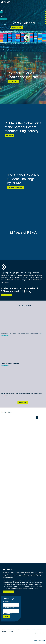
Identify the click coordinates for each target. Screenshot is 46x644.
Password (8, 608)
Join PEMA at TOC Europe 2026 (10, 363)
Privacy (18, 629)
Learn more (13, 81)
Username (8, 602)
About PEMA (11, 629)
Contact (11, 631)
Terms (33, 629)
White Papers (26, 629)
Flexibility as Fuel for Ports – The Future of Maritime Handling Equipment (22, 333)
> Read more (5, 335)
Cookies (40, 629)
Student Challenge (16, 187)
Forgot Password (7, 619)
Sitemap (4, 631)
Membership (7, 295)
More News (23, 403)
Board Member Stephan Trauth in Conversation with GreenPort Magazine (22, 394)
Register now (17, 27)
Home (4, 629)
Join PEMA (10, 135)
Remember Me (8, 614)
